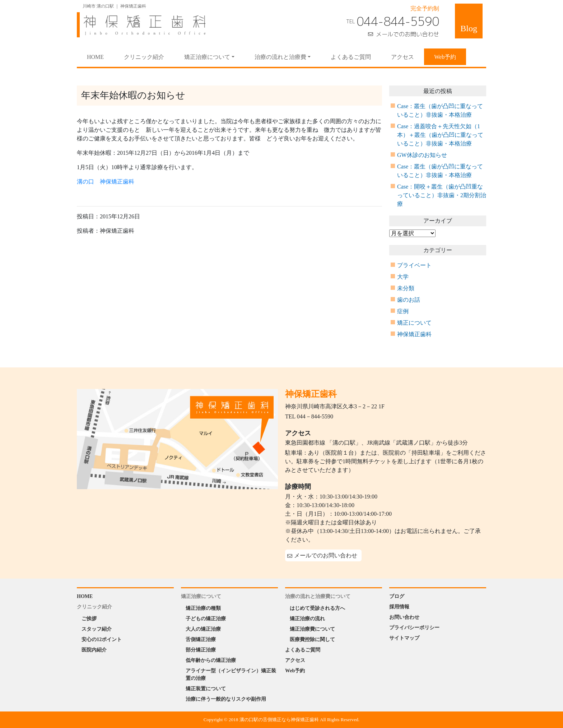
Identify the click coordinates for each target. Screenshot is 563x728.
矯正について (414, 323)
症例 (403, 311)
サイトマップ (404, 638)
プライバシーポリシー (414, 628)
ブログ (397, 596)
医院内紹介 (94, 650)
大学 (403, 277)
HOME (100, 56)
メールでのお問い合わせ (408, 34)
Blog (469, 28)
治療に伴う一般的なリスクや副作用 (226, 699)
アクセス (403, 57)
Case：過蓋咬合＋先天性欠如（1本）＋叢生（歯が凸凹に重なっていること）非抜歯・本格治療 (440, 135)
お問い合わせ (404, 617)
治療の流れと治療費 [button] (280, 57)
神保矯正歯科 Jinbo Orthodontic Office (141, 25)
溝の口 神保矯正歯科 (106, 182)
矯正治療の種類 (203, 608)
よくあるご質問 (351, 57)
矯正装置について (206, 689)
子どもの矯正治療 (206, 619)
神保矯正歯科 (414, 334)
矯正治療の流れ (307, 619)
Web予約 (445, 57)
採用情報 (399, 607)
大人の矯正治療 (203, 629)
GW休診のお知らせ (422, 155)
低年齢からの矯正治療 (211, 660)
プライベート (414, 265)
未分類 (406, 288)
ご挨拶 (89, 619)
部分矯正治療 (201, 650)
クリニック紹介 (144, 57)
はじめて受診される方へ (317, 608)
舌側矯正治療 (201, 639)
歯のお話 (409, 300)
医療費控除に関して (312, 639)
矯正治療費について (312, 629)
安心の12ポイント (102, 639)
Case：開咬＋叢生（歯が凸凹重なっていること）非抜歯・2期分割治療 (442, 195)
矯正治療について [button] (207, 57)
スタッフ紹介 (97, 629)
